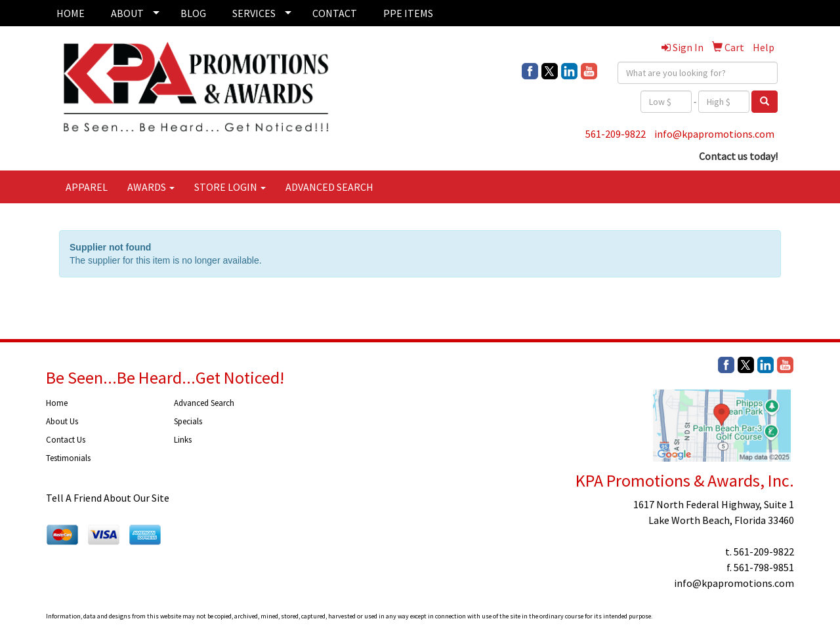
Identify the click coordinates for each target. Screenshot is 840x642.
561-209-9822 (616, 134)
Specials (188, 421)
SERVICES (254, 13)
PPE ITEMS (408, 13)
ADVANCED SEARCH (329, 187)
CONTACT (335, 13)
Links (183, 440)
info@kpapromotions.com (714, 134)
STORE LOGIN (230, 187)
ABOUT (127, 13)
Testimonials (68, 458)
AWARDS (151, 187)
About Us (62, 421)
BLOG (193, 13)
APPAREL (87, 187)
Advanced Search (204, 403)
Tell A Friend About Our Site (108, 498)
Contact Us (66, 440)
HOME (71, 13)
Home (57, 403)
